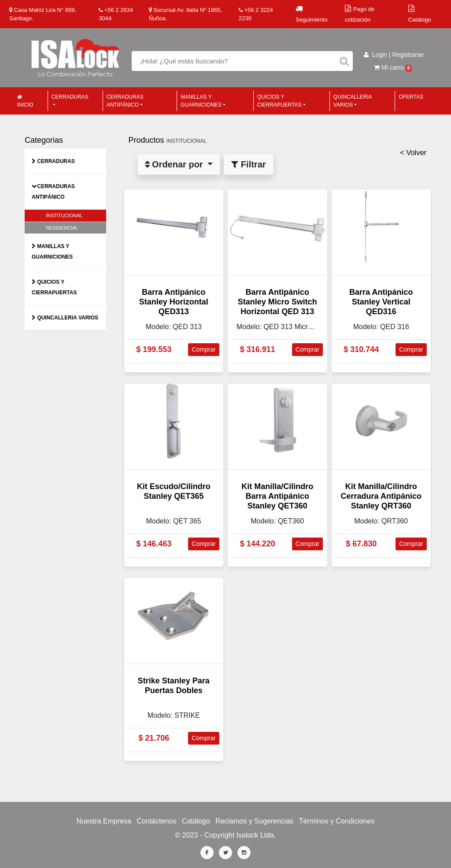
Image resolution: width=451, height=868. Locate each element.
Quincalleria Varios (68, 318)
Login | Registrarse (394, 55)
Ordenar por (175, 164)
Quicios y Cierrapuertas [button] (279, 101)
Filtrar (248, 164)
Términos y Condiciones (337, 821)
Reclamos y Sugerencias (254, 821)
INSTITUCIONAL (64, 215)
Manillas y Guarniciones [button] (201, 101)
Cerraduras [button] (70, 97)
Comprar (203, 349)
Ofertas (411, 97)
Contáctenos (157, 821)
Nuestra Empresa (104, 821)
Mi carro (393, 68)
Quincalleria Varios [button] (353, 101)
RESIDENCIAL (62, 228)
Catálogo (196, 821)
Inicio (25, 101)
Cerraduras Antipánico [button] (125, 101)
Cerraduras (56, 161)
